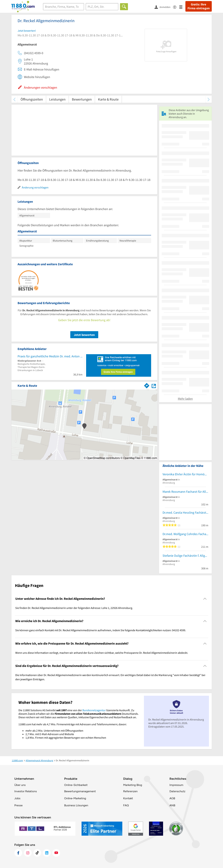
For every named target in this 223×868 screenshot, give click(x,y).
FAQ (126, 805)
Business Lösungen (76, 805)
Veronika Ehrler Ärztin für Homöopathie (185, 474)
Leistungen (57, 99)
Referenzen (130, 791)
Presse (19, 805)
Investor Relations (26, 791)
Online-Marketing (75, 798)
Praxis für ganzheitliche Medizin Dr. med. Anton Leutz (50, 356)
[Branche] (64, 7)
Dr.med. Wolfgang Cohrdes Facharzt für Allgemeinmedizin (185, 534)
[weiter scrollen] (209, 99)
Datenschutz (177, 791)
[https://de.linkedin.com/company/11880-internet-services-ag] (47, 853)
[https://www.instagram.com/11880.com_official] (28, 853)
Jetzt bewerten (84, 335)
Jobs (17, 798)
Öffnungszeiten (32, 99)
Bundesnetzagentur (94, 710)
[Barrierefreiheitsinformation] (176, 7)
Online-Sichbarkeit (76, 785)
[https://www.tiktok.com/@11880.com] (37, 853)
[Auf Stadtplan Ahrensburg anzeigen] (154, 385)
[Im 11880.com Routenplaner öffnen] (147, 385)
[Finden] (124, 7)
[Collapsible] (205, 599)
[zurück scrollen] (14, 99)
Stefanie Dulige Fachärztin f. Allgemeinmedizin (185, 556)
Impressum (176, 785)
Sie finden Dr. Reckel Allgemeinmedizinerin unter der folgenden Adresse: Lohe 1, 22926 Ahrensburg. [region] (74, 608)
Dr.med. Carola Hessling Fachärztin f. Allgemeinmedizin (185, 512)
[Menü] (182, 7)
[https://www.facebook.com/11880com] (18, 853)
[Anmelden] (164, 7)
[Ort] (102, 7)
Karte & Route (108, 99)
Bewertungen (82, 99)
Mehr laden (185, 399)
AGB (172, 798)
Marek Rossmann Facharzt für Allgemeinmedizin (185, 492)
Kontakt (128, 798)
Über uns (20, 785)
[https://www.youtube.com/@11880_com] (56, 853)
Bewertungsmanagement (80, 791)
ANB (172, 805)
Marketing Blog (133, 785)
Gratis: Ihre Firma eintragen (199, 6)
